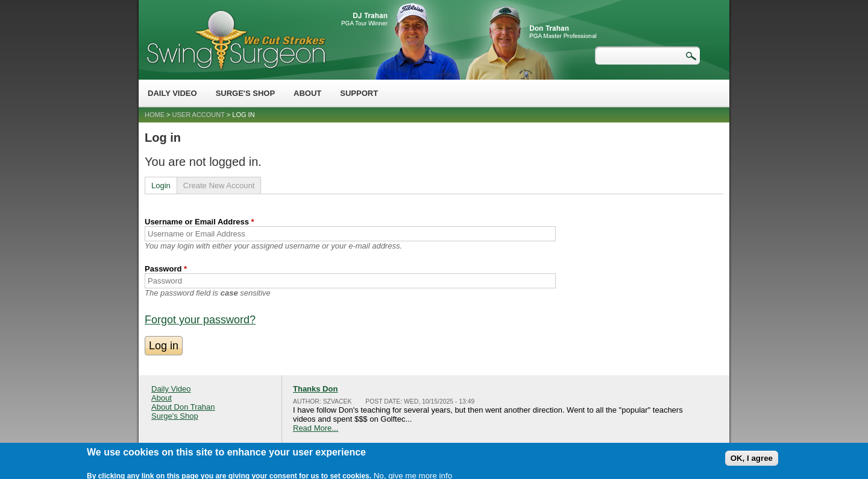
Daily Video (172, 93)
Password (166, 269)
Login (161, 186)
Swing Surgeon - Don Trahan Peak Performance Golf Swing (236, 40)
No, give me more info (413, 471)
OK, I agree (752, 454)
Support (359, 93)
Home (155, 115)
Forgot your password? (200, 320)
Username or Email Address (200, 222)
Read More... (316, 428)
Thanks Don (315, 389)
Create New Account (219, 186)
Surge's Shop (245, 93)
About (307, 93)
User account (199, 115)
